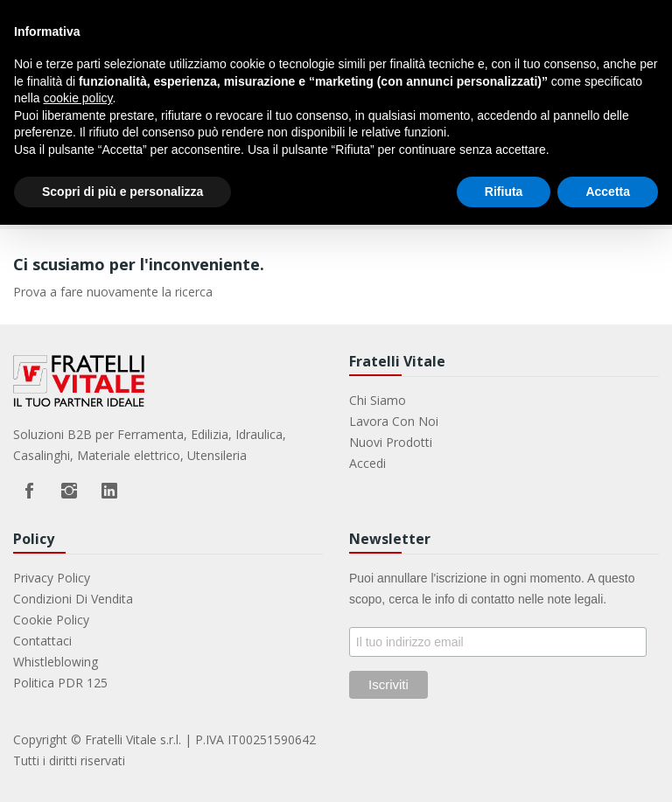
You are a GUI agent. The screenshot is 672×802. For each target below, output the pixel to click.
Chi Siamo (378, 400)
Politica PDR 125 (60, 683)
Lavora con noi (394, 421)
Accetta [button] (608, 192)
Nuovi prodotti (391, 442)
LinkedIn (109, 491)
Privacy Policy (52, 578)
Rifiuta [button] (504, 192)
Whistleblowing (56, 662)
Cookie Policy (51, 620)
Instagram (69, 491)
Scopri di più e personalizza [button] (122, 192)
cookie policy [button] (77, 98)
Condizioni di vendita (73, 599)
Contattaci (42, 641)
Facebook (29, 491)
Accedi (367, 463)
